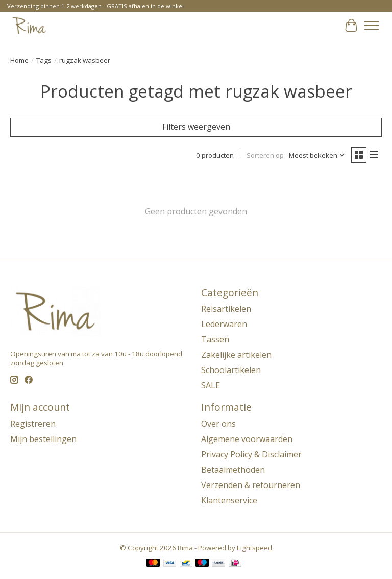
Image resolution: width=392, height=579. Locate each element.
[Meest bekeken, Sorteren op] (317, 155)
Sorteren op (265, 155)
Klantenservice (229, 500)
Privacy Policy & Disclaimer (251, 454)
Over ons (218, 424)
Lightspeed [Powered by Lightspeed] (254, 548)
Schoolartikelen (231, 370)
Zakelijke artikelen (236, 355)
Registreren (33, 424)
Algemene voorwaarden (247, 439)
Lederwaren (224, 324)
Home (19, 60)
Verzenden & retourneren (251, 485)
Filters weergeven (196, 127)
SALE (211, 385)
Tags (44, 60)
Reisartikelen (226, 309)
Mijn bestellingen (43, 439)
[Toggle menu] (372, 26)
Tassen (215, 339)
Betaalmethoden (233, 470)
